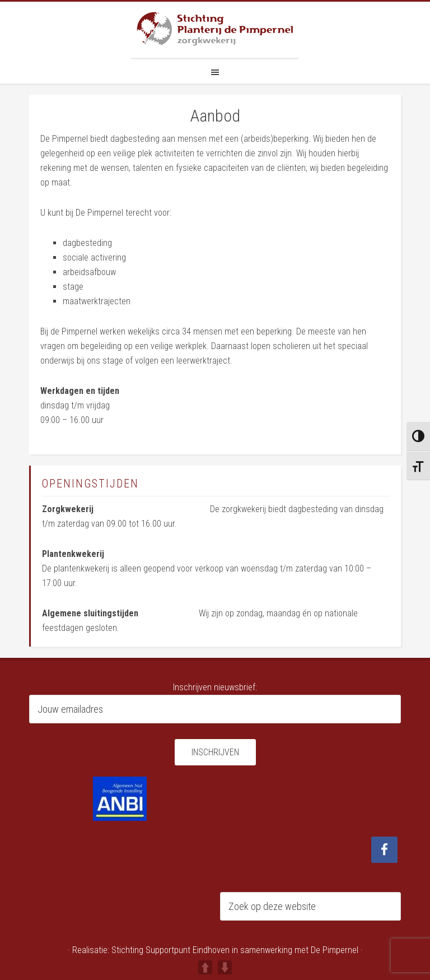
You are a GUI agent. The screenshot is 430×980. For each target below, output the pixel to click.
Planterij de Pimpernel (215, 30)
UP (205, 967)
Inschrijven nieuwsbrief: (215, 687)
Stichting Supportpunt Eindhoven (170, 950)
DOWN (225, 967)
